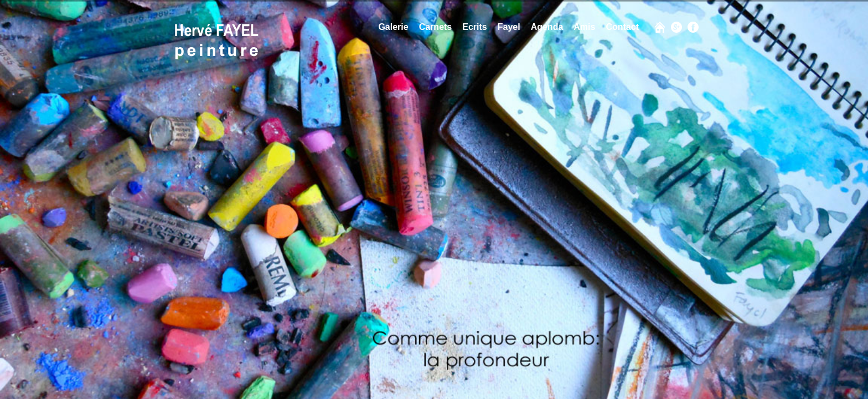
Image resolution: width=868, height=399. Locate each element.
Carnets (436, 27)
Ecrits (474, 27)
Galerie (393, 27)
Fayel (509, 27)
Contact (622, 27)
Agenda (547, 27)
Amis (584, 27)
